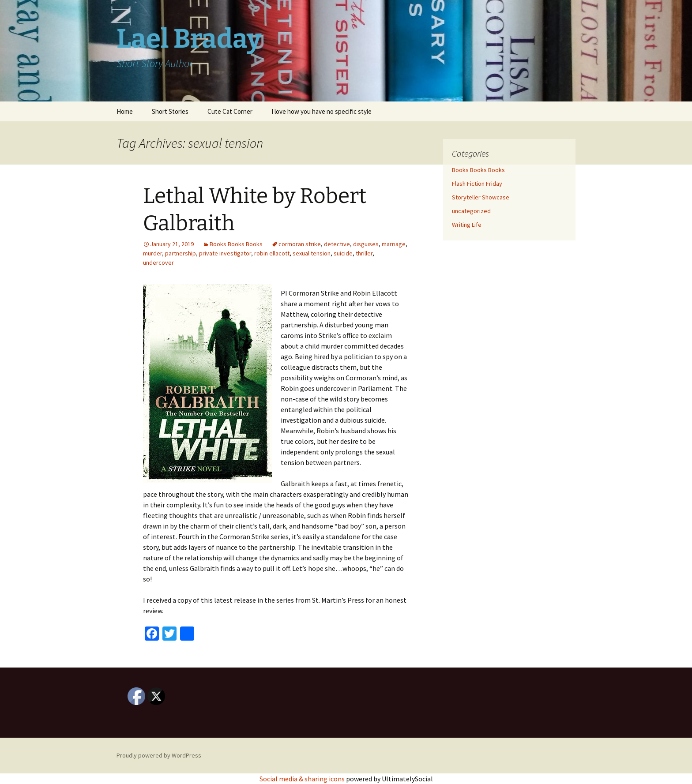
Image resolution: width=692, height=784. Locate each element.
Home (125, 111)
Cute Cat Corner (230, 111)
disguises (366, 244)
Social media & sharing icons (303, 779)
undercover (158, 263)
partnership (181, 253)
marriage (394, 244)
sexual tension (312, 253)
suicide (343, 253)
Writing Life (467, 225)
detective (337, 244)
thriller (364, 253)
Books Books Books (236, 244)
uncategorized (471, 211)
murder (152, 253)
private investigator (225, 253)
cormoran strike (300, 244)
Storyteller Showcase (481, 197)
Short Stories (170, 111)
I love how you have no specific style (322, 111)
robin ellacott (272, 253)
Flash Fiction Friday (477, 184)
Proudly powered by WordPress (159, 755)
